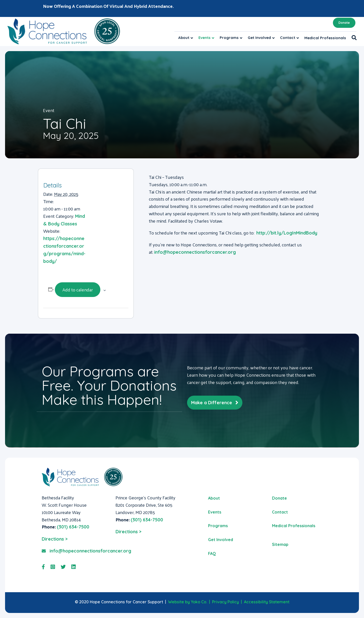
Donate (344, 23)
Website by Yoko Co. (188, 602)
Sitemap (280, 544)
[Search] (353, 38)
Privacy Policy (225, 602)
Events (204, 38)
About (184, 38)
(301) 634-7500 (73, 527)
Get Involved (259, 38)
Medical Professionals (325, 38)
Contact (288, 38)
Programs (229, 38)
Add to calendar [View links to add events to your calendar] (78, 290)
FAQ (212, 553)
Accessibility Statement (267, 602)
